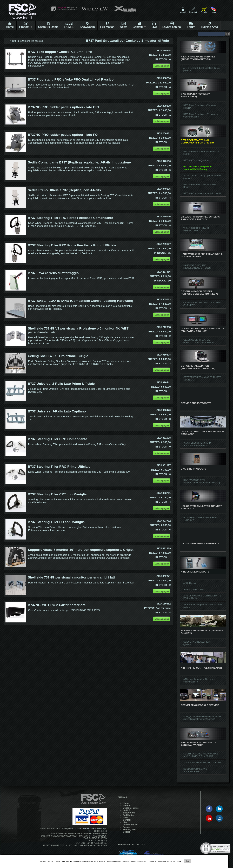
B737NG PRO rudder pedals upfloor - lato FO (63, 135)
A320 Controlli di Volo (194, 589)
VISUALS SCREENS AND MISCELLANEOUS (196, 229)
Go (228, 34)
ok (188, 861)
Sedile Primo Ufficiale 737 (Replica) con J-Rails (64, 190)
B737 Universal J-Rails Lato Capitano (57, 411)
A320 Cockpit (190, 583)
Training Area (209, 27)
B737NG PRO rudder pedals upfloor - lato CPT (64, 107)
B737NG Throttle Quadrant (197, 160)
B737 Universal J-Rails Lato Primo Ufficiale (61, 384)
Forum (191, 27)
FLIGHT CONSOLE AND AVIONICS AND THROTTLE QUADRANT (201, 755)
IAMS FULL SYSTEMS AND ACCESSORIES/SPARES (197, 444)
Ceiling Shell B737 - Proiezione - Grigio (58, 356)
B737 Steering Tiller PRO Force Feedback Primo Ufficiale (72, 245)
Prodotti (26, 27)
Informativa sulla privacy (94, 861)
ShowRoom (87, 27)
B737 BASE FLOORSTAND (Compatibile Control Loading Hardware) (81, 301)
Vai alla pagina (162, 66)
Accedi (183, 12)
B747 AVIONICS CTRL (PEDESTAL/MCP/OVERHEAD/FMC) (202, 481)
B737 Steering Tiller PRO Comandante (58, 439)
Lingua (213, 12)
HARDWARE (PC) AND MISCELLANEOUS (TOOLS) (197, 267)
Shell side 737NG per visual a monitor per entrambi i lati (71, 577)
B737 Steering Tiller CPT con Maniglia (57, 494)
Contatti (139, 27)
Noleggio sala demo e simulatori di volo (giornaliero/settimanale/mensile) (202, 718)
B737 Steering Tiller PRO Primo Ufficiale (59, 467)
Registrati (193, 12)
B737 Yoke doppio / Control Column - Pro (60, 52)
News (124, 27)
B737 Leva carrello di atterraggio (53, 273)
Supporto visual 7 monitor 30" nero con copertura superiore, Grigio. (81, 550)
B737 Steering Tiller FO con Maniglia (56, 522)
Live (154, 27)
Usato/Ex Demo (48, 27)
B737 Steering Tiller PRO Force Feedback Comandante (71, 218)
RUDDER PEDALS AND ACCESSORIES (195, 770)
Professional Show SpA (96, 829)
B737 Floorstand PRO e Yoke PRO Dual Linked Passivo (71, 79)
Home (10, 27)
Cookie (127, 832)
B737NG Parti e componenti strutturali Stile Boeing (198, 168)
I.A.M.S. (69, 27)
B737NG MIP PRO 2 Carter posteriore (57, 605)
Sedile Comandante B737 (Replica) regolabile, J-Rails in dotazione (79, 162)
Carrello (204, 12)
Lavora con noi (172, 27)
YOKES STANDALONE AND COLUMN (202, 763)
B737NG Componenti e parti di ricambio (203, 193)
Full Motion (107, 27)
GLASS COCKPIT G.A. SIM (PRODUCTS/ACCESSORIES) (198, 341)
